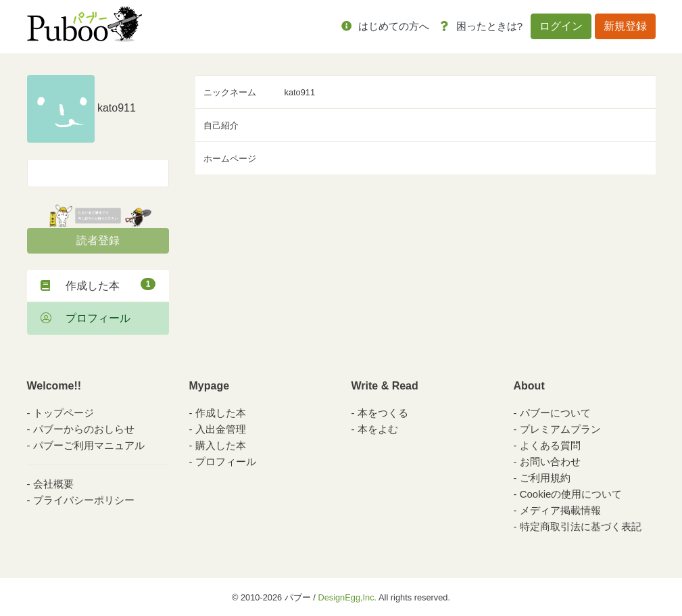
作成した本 (98, 285)
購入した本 (221, 445)
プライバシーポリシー (84, 500)
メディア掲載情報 (560, 510)
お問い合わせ (550, 461)
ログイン (561, 26)
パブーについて (555, 413)
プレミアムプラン (560, 429)
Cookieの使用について (571, 494)
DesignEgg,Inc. (347, 597)
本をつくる (383, 413)
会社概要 (53, 484)
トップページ (64, 413)
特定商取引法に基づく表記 (581, 526)
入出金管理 (221, 429)
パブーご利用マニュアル (89, 445)
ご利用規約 (545, 478)
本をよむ (378, 429)
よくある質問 (550, 445)
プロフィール (86, 318)
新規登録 (625, 26)
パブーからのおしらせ (84, 429)
